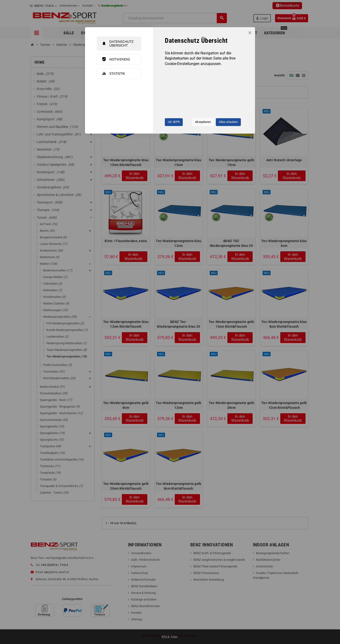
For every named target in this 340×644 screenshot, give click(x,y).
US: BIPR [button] (174, 122)
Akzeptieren (203, 122)
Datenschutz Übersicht (118, 44)
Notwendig (116, 59)
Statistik (113, 74)
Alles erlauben (228, 122)
